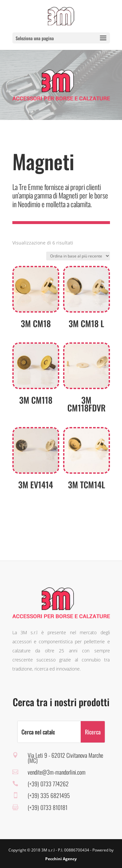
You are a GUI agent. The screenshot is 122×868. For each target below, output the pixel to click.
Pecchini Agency (61, 859)
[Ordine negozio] (78, 256)
